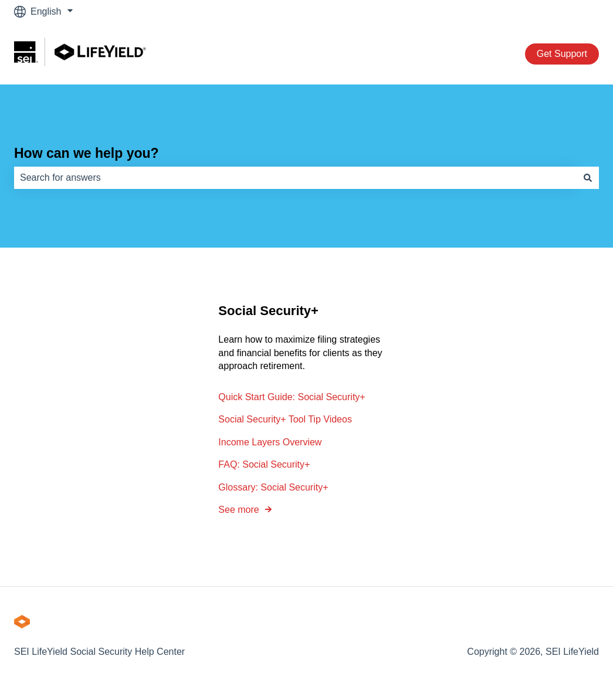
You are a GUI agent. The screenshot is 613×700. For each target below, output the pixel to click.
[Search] (588, 178)
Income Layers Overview (270, 442)
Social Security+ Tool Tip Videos (285, 420)
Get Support (562, 54)
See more (238, 510)
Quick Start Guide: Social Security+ (292, 397)
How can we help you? (87, 153)
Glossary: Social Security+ (273, 487)
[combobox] (295, 178)
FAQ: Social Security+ (264, 464)
